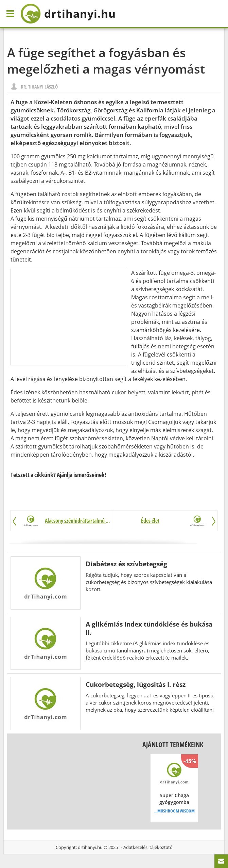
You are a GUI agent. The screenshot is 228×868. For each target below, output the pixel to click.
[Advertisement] (68, 317)
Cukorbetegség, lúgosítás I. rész (136, 684)
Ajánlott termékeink (173, 745)
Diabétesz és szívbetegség (126, 564)
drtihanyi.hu (90, 847)
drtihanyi (68, 14)
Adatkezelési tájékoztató (148, 847)
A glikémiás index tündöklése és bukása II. (149, 628)
